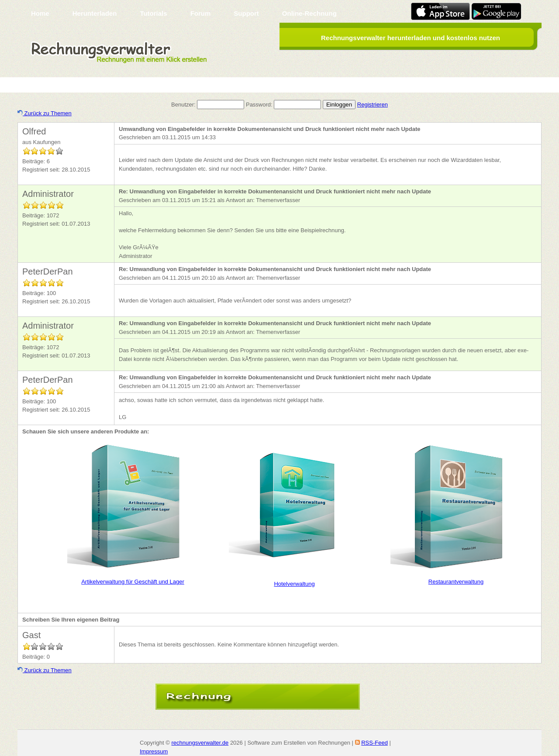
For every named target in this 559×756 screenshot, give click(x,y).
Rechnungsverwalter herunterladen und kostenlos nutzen (411, 38)
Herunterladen (95, 13)
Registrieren (373, 105)
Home (40, 13)
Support (246, 13)
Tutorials (153, 13)
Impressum (154, 751)
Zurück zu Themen (45, 113)
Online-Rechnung (309, 13)
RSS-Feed (374, 743)
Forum (201, 13)
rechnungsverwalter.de (200, 743)
